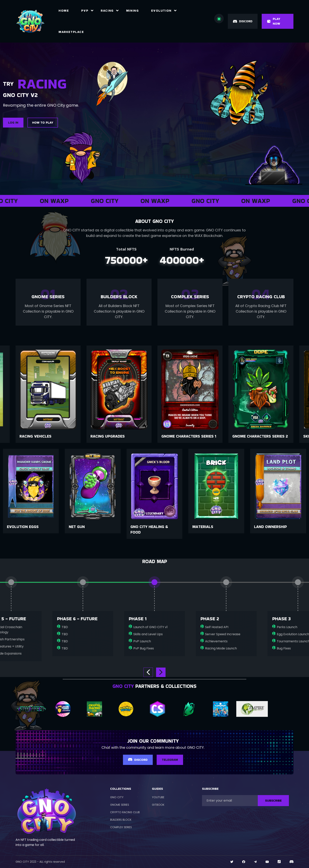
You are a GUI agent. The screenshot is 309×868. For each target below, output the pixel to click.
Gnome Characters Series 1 (260, 436)
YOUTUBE (158, 797)
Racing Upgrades (179, 436)
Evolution (161, 11)
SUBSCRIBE (273, 800)
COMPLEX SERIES (121, 827)
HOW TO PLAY (43, 122)
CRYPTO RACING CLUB (125, 812)
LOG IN (13, 122)
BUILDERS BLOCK (121, 820)
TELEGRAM (170, 760)
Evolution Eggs (85, 527)
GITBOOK (158, 805)
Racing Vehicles (106, 436)
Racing (107, 11)
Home (64, 11)
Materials (264, 527)
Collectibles (33, 436)
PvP (85, 11)
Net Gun (138, 527)
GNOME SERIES (120, 805)
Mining (133, 11)
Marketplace (71, 32)
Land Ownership (23, 527)
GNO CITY (117, 797)
